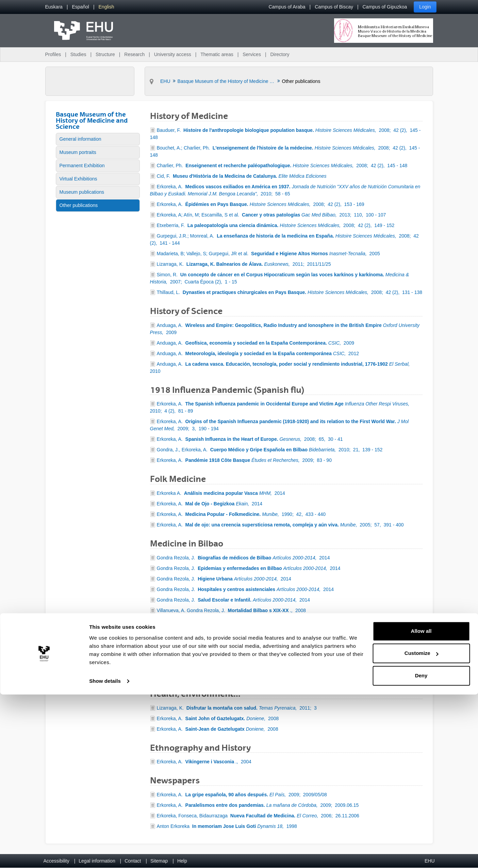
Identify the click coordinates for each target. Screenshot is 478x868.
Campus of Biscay (334, 7)
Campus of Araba (287, 7)
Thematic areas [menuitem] (217, 54)
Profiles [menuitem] (53, 54)
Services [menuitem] (252, 54)
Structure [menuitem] (105, 54)
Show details (105, 855)
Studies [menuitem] (78, 54)
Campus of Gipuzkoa (385, 7)
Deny (421, 849)
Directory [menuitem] (280, 54)
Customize (422, 827)
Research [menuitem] (134, 54)
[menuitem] (54, 7)
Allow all (421, 805)
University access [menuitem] (173, 54)
